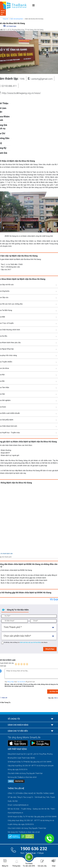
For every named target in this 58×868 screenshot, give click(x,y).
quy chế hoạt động (36, 642)
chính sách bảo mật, (25, 642)
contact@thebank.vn (21, 805)
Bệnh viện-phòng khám (17, 19)
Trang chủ (5, 19)
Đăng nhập (11, 682)
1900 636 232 (34, 849)
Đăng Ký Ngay (50, 649)
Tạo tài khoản (21, 682)
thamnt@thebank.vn (15, 813)
